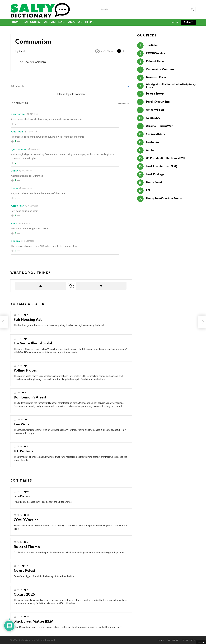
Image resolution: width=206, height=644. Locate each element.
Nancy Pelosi (24, 571)
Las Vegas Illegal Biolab (34, 343)
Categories (32, 23)
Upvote (41, 286)
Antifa (150, 150)
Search (192, 10)
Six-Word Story (155, 134)
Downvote (101, 286)
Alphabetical (54, 23)
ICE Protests (23, 451)
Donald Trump (155, 94)
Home (16, 22)
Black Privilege (155, 174)
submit (188, 22)
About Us (74, 23)
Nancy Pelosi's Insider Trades (164, 199)
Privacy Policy (189, 640)
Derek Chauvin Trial (158, 102)
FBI (148, 191)
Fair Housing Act (28, 320)
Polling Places (25, 371)
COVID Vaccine (26, 520)
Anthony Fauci (155, 110)
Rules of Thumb (27, 547)
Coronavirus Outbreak (160, 70)
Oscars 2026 (24, 595)
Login (128, 86)
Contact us (173, 640)
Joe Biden (22, 496)
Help (88, 23)
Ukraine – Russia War (159, 126)
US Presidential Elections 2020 (165, 158)
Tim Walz (21, 424)
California (152, 142)
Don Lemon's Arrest (30, 397)
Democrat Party (156, 78)
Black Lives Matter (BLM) (34, 622)
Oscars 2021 (154, 118)
